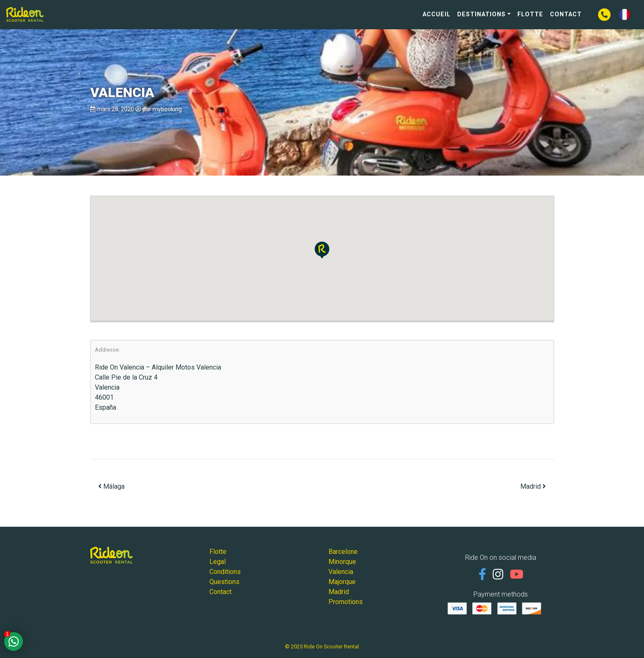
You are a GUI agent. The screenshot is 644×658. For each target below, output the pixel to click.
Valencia (341, 572)
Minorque (342, 562)
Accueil (437, 14)
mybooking (167, 109)
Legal (218, 562)
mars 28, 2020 (115, 109)
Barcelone (343, 552)
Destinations (481, 14)
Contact (566, 14)
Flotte (530, 14)
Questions (224, 582)
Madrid (533, 486)
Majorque (342, 582)
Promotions (346, 602)
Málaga (111, 486)
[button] (322, 250)
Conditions (225, 572)
